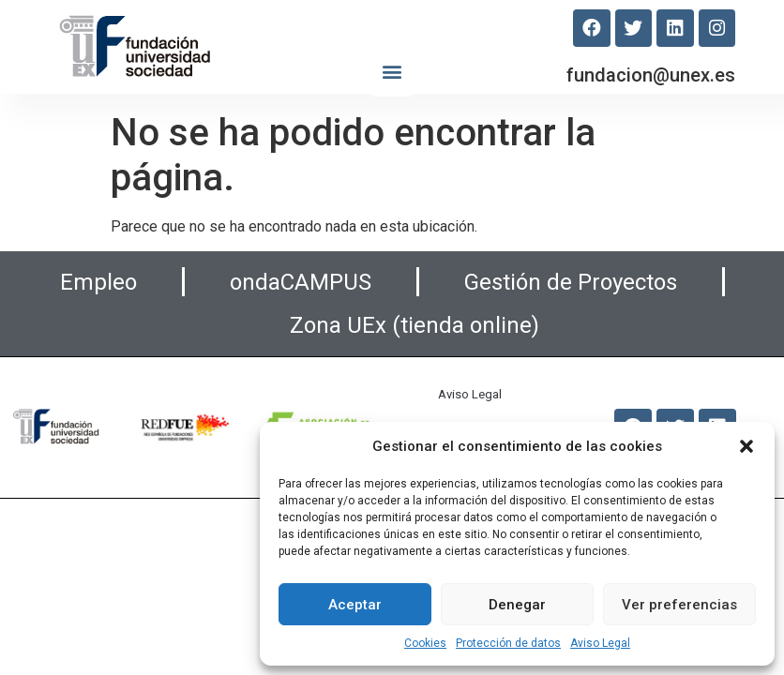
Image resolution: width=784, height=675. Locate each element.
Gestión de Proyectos (571, 282)
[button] (746, 446)
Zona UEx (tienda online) (415, 325)
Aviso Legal (600, 643)
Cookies (425, 643)
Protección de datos (508, 643)
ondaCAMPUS (301, 282)
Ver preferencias (679, 605)
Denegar (517, 605)
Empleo (98, 282)
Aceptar (355, 605)
